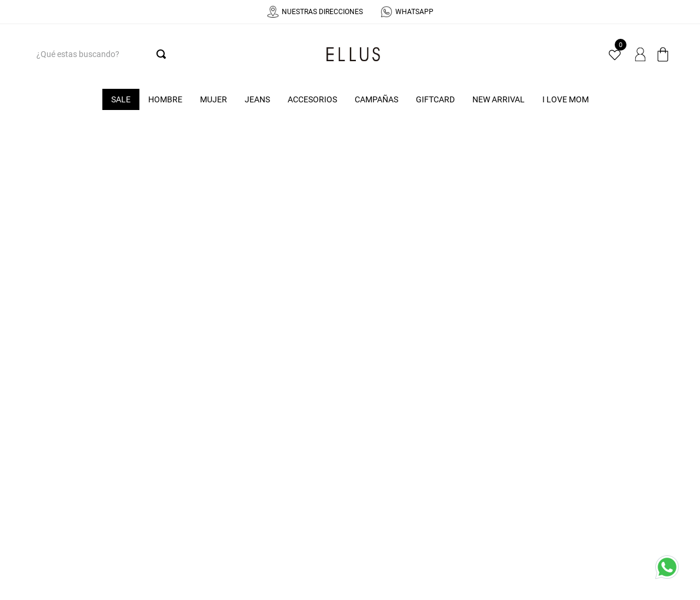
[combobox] (99, 54)
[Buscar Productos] (164, 54)
